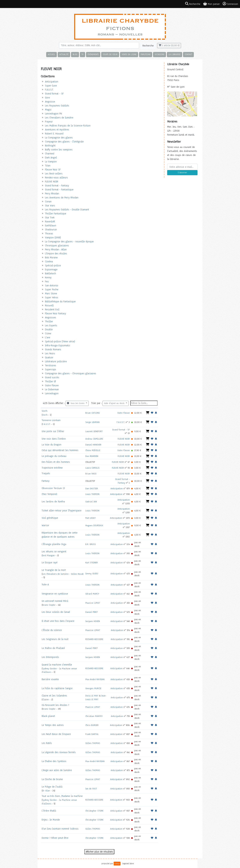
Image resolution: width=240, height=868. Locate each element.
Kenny (48, 278)
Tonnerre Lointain (51, 420)
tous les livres (76, 403)
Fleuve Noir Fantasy (55, 313)
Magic (48, 110)
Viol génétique (50, 518)
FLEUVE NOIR (52, 182)
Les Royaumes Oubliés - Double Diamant (67, 210)
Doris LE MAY (92, 696)
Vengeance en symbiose (55, 594)
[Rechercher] (99, 45)
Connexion (230, 4)
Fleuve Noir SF (53, 170)
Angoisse (50, 102)
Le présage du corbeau (54, 456)
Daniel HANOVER (93, 445)
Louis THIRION (92, 494)
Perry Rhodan (52, 194)
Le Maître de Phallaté (53, 648)
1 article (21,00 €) (169, 45)
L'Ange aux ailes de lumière (57, 770)
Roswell (49, 305)
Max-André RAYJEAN (95, 679)
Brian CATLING (92, 413)
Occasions (159, 54)
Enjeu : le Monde (51, 820)
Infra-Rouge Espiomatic (58, 345)
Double (49, 329)
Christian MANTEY (94, 716)
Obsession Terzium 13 (53, 488)
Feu (47, 282)
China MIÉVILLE (93, 450)
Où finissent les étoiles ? (55, 705)
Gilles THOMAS (93, 743)
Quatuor (49, 357)
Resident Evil (52, 309)
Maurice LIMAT (93, 603)
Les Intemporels (50, 657)
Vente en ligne (129, 54)
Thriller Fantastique (56, 214)
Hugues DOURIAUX (94, 525)
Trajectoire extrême (52, 468)
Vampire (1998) (53, 238)
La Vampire (51, 162)
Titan (48, 166)
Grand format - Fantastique (59, 190)
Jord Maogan (48, 555)
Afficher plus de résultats (99, 852)
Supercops (51, 369)
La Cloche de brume (52, 779)
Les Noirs (50, 353)
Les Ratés (47, 743)
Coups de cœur (110, 54)
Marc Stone (51, 293)
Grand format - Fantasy (57, 186)
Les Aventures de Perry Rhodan (62, 198)
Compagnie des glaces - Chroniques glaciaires (71, 373)
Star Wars (50, 206)
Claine (45, 700)
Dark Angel (51, 158)
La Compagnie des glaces (59, 138)
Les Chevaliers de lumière (59, 118)
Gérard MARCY (92, 594)
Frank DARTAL (92, 734)
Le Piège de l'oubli (52, 787)
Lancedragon (52, 393)
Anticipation (52, 82)
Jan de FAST (91, 789)
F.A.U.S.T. (49, 90)
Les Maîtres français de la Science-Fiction (68, 126)
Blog (75, 54)
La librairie (174, 54)
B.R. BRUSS (91, 544)
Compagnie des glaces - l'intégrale (64, 142)
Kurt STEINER (91, 563)
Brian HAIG (91, 474)
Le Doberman (52, 389)
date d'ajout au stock (115, 403)
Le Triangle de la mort (54, 570)
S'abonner (182, 173)
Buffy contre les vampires (59, 150)
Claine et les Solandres (54, 696)
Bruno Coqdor (49, 605)
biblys (117, 864)
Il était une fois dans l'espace (58, 621)
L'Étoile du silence (52, 630)
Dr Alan (46, 791)
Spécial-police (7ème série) (60, 341)
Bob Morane (51, 258)
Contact (188, 54)
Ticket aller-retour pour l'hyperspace (62, 511)
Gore (47, 98)
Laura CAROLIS (92, 468)
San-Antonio (52, 286)
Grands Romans (53, 349)
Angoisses (51, 317)
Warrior (45, 525)
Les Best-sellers (54, 174)
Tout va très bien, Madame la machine (62, 796)
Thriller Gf (50, 381)
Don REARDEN (92, 456)
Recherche (148, 46)
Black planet (48, 716)
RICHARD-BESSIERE (94, 639)
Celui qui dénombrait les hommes (60, 450)
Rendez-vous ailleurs (56, 178)
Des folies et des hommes (56, 462)
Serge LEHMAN (92, 422)
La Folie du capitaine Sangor (57, 688)
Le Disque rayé (50, 563)
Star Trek (50, 218)
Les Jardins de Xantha (53, 502)
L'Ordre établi (49, 811)
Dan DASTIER (92, 488)
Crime (48, 333)
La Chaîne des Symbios (54, 761)
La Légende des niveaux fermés (59, 752)
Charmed (50, 154)
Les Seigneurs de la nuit (55, 639)
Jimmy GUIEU (92, 574)
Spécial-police (53, 266)
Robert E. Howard (54, 134)
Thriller (49, 321)
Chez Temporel (49, 494)
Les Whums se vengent (54, 552)
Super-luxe (51, 86)
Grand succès (52, 377)
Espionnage (51, 270)
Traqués (46, 473)
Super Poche (52, 289)
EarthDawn (51, 226)
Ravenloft (50, 222)
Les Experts (51, 325)
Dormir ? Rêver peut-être (55, 838)
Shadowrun (51, 230)
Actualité (64, 54)
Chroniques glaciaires (57, 246)
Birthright (50, 146)
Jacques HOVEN (93, 621)
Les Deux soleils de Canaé (56, 612)
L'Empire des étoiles (56, 254)
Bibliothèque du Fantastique (60, 301)
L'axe (48, 337)
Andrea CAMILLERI (94, 439)
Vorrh (44, 411)
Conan (48, 202)
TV (82, 54)
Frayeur (49, 122)
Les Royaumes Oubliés (57, 106)
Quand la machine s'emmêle (57, 665)
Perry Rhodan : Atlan (56, 250)
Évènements (93, 54)
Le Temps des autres (53, 725)
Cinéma (49, 262)
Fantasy (46, 481)
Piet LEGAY (90, 518)
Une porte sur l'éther (53, 431)
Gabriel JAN (91, 502)
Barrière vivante (50, 679)
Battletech (50, 274)
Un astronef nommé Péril (55, 601)
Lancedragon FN (53, 114)
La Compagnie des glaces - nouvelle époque (69, 242)
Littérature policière (56, 361)
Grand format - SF (54, 94)
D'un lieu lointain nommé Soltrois (60, 829)
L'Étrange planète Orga (54, 544)
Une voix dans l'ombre (54, 439)
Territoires (51, 365)
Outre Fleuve (52, 385)
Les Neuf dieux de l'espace (56, 734)
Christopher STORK (94, 811)
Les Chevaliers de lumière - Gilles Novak (63, 574)
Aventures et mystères (57, 130)
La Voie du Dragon (51, 445)
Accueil (51, 54)
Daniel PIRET (92, 612)
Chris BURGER (92, 725)
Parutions (146, 54)
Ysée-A (45, 584)
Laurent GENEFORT (94, 431)
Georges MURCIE (93, 688)
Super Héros (52, 297)
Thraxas (49, 234)
